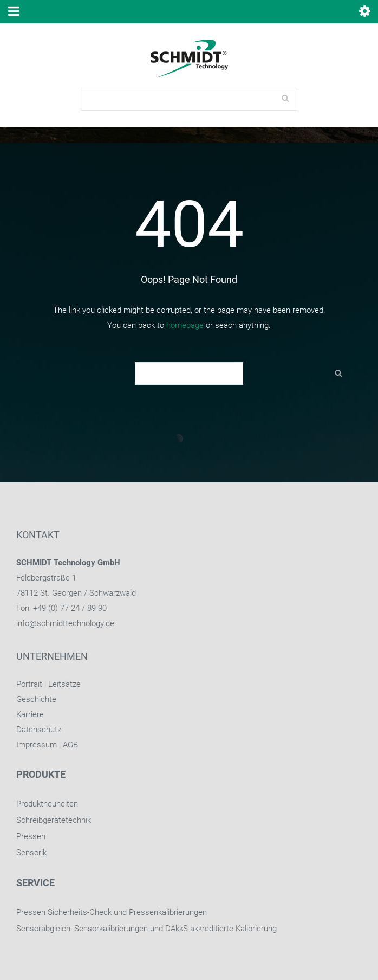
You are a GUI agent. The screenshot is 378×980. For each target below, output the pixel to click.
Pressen (31, 836)
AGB (70, 745)
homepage (185, 325)
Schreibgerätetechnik (54, 820)
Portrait (29, 684)
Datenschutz (39, 730)
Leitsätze (64, 684)
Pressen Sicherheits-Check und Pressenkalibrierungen (112, 912)
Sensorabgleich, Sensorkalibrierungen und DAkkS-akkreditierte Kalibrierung (146, 929)
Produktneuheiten (47, 804)
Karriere (30, 714)
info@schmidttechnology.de (65, 623)
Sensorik (31, 853)
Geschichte (36, 699)
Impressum (37, 745)
